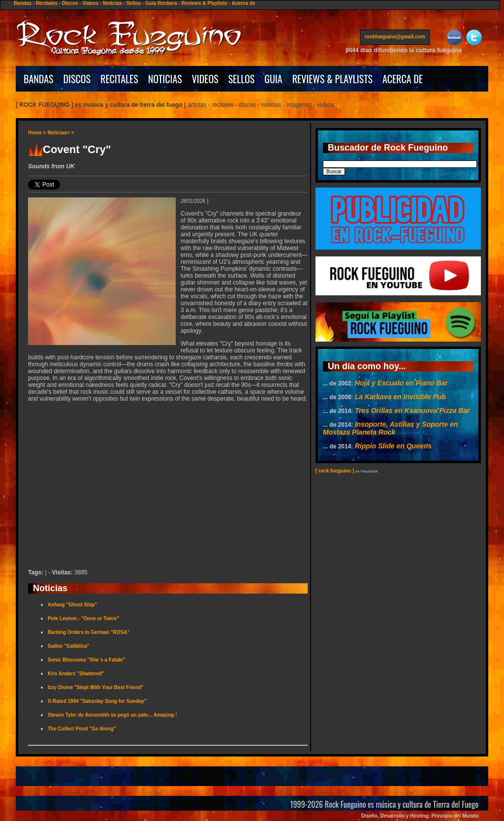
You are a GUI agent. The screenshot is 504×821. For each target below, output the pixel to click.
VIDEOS (205, 79)
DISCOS (77, 79)
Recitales (47, 3)
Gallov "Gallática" (69, 646)
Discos (70, 3)
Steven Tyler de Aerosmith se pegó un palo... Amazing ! (112, 715)
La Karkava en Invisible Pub (400, 397)
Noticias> (59, 133)
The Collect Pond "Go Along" (82, 729)
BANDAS (39, 79)
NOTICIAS (165, 79)
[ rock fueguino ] (335, 471)
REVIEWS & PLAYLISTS (332, 79)
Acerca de (244, 3)
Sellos (134, 3)
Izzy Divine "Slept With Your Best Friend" (96, 687)
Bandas (23, 3)
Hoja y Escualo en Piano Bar (401, 383)
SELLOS (242, 79)
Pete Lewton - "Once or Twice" (83, 618)
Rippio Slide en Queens (393, 446)
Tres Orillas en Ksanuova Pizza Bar (412, 410)
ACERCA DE (403, 79)
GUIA (273, 79)
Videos (90, 3)
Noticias (112, 3)
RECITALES (119, 79)
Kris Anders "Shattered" (76, 674)
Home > (37, 133)
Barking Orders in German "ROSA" (89, 632)
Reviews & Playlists (204, 3)
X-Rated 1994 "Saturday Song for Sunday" (97, 701)
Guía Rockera (161, 3)
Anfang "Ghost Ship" (72, 605)
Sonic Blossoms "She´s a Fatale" (86, 660)
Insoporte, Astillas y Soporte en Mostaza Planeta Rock (390, 428)
